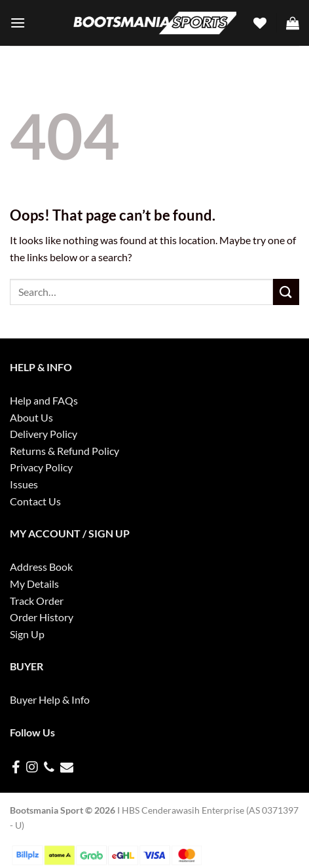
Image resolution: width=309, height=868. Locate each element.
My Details (34, 584)
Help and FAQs (44, 400)
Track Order (37, 601)
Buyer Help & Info (50, 699)
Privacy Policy (41, 467)
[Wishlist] (260, 23)
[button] (18, 23)
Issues (24, 484)
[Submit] (286, 292)
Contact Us (35, 501)
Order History (42, 617)
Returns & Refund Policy (64, 451)
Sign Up (27, 634)
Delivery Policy (44, 434)
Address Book (41, 567)
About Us (31, 417)
